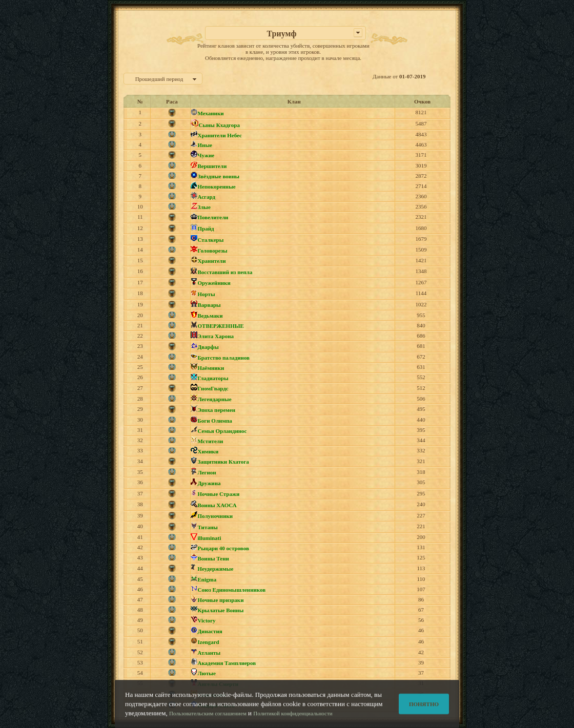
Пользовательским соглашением (208, 716)
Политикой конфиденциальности (293, 716)
